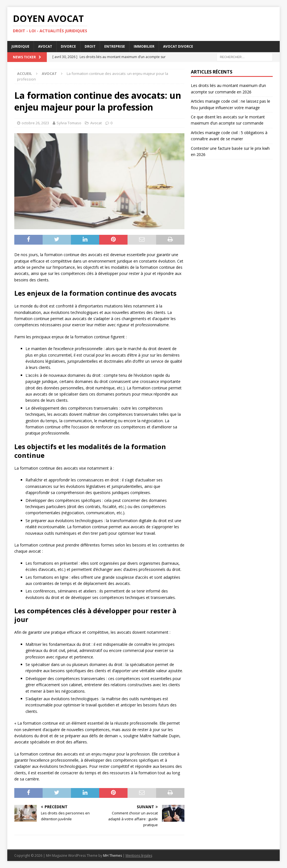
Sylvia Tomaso (69, 123)
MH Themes (113, 856)
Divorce (68, 46)
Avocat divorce (178, 46)
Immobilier (144, 46)
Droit (90, 46)
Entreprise (115, 46)
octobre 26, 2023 (35, 123)
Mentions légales (139, 856)
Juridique (20, 46)
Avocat (45, 46)
